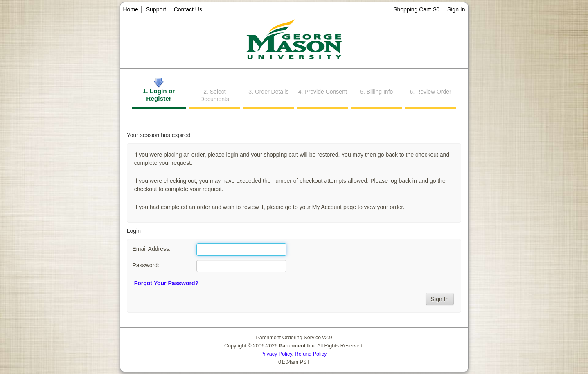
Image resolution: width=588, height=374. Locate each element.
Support (156, 9)
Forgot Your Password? (166, 283)
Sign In (456, 9)
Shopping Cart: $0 (417, 9)
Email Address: (151, 249)
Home (131, 9)
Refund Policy (311, 354)
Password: (145, 265)
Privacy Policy (276, 354)
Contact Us (188, 9)
